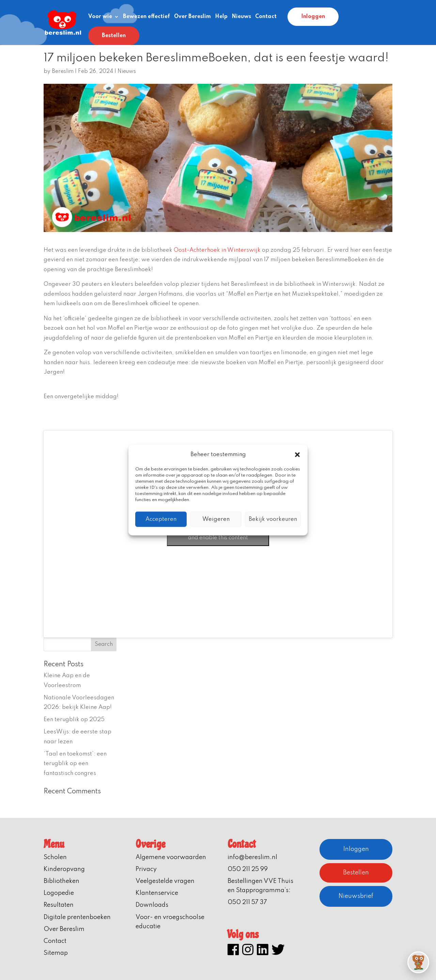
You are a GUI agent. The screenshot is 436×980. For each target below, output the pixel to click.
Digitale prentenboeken (77, 917)
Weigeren (216, 519)
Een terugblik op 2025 (74, 720)
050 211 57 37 (247, 902)
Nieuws (241, 17)
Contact (266, 17)
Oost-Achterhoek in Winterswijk (217, 250)
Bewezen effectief (146, 17)
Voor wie (100, 17)
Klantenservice (157, 893)
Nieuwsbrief (356, 896)
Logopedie (59, 893)
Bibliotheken (61, 881)
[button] (297, 455)
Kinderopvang (64, 869)
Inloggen (313, 17)
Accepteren (161, 519)
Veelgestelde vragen (165, 881)
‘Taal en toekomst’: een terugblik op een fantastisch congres (75, 764)
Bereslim (63, 72)
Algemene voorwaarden (171, 857)
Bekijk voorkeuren (273, 519)
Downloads (152, 905)
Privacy (146, 869)
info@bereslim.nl (252, 857)
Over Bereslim (192, 17)
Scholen (55, 857)
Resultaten (59, 905)
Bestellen (114, 36)
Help (221, 17)
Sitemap (56, 953)
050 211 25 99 (248, 869)
